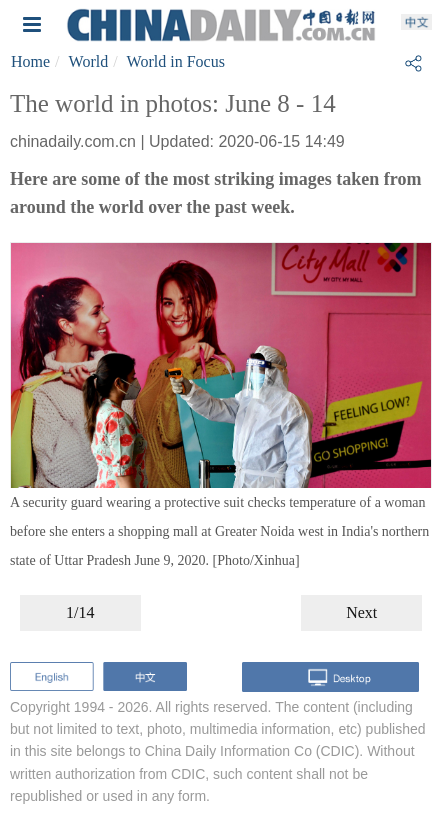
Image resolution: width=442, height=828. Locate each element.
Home (30, 61)
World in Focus (176, 61)
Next (361, 612)
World (89, 61)
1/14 (80, 612)
